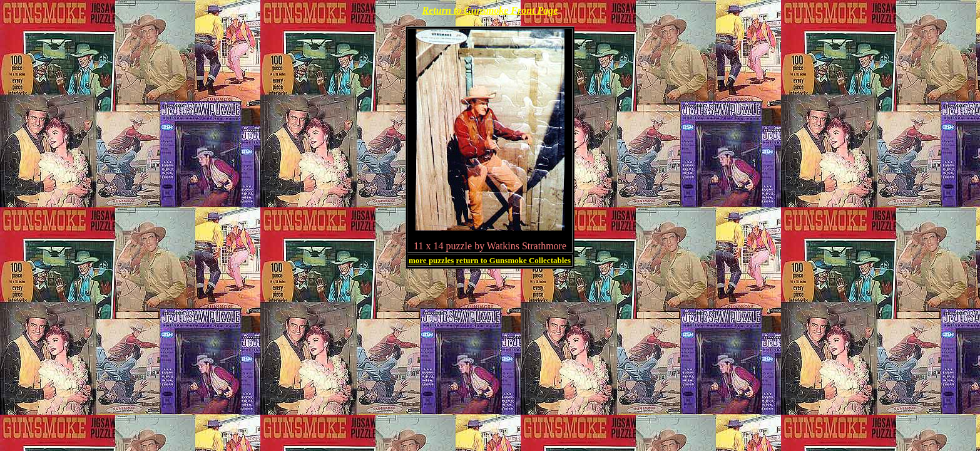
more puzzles (431, 260)
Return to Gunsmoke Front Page (490, 10)
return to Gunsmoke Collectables (514, 260)
